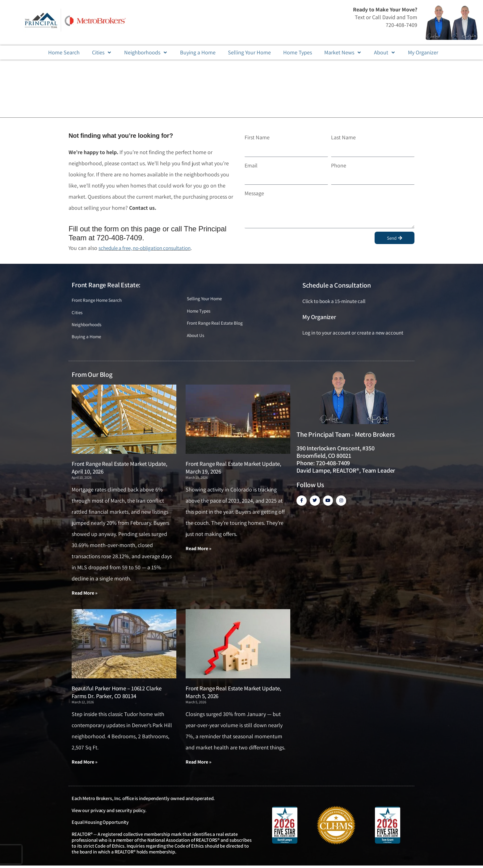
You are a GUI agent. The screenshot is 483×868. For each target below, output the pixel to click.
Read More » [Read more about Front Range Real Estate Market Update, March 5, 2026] (199, 764)
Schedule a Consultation (337, 285)
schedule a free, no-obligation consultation (149, 248)
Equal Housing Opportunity (100, 825)
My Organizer (319, 317)
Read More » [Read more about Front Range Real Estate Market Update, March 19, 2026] (199, 550)
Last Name (343, 137)
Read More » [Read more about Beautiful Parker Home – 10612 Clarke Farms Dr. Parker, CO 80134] (85, 764)
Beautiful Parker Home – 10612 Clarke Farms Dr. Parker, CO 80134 (117, 694)
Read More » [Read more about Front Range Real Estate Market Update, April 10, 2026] (85, 595)
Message (254, 193)
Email (251, 165)
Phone (339, 165)
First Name (257, 137)
